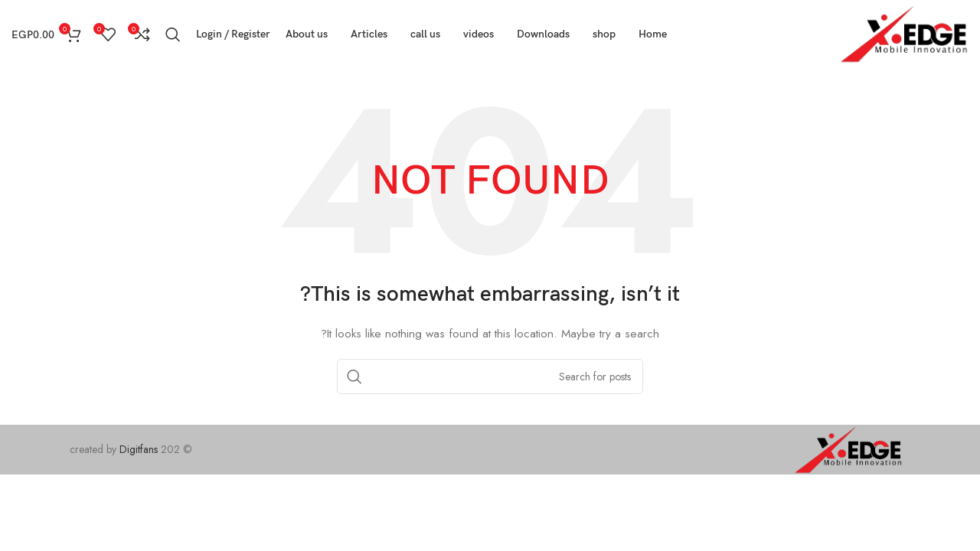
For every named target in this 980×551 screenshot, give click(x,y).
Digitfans (140, 449)
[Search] (173, 34)
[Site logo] (905, 33)
